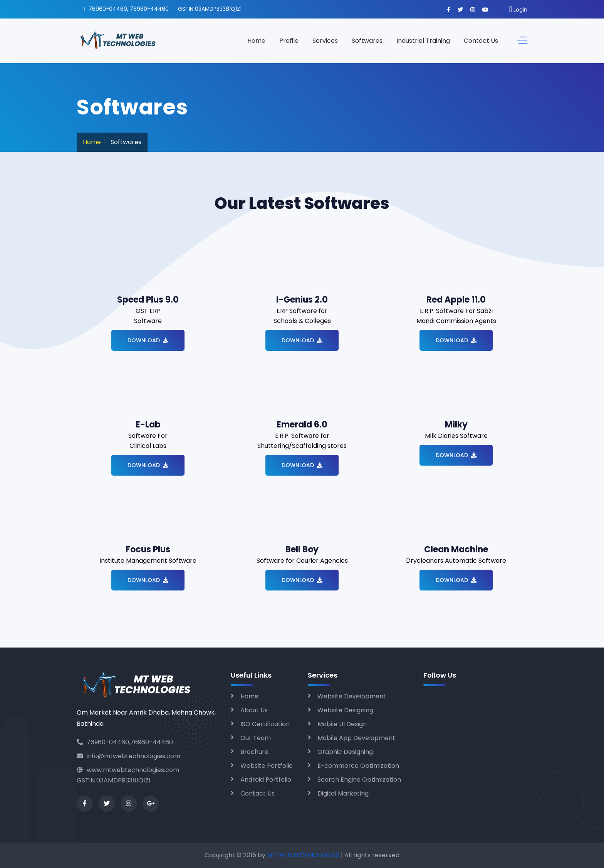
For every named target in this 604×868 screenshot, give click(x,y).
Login (518, 10)
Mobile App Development (356, 738)
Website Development (352, 696)
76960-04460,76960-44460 (125, 742)
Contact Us (481, 41)
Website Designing (345, 710)
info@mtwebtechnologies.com (128, 756)
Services (325, 41)
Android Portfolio (266, 780)
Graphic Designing (345, 752)
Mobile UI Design (342, 724)
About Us (254, 710)
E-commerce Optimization (358, 766)
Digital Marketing (343, 793)
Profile (289, 41)
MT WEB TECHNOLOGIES (304, 855)
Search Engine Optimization (359, 780)
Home (256, 41)
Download (148, 340)
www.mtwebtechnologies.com (128, 770)
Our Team (256, 738)
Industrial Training (423, 41)
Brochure (254, 752)
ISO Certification (265, 724)
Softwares (367, 41)
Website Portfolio (267, 766)
